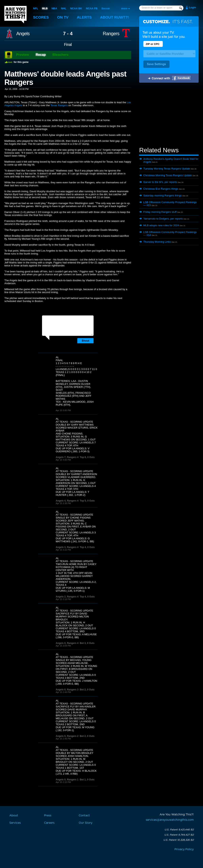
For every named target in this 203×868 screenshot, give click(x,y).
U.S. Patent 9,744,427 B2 (179, 835)
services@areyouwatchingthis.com (170, 820)
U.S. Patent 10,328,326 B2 (179, 840)
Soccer (106, 8)
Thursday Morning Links (157, 242)
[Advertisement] (169, 115)
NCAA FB (92, 8)
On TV (63, 17)
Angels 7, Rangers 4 (67, 457)
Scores (41, 17)
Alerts (85, 17)
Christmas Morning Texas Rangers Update (168, 175)
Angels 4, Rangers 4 (67, 501)
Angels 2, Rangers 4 (67, 597)
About (115, 17)
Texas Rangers (59, 105)
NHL (64, 8)
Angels (23, 34)
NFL (36, 8)
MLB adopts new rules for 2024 (161, 225)
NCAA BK (76, 8)
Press (48, 816)
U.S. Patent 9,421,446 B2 (179, 830)
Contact (84, 816)
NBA (54, 8)
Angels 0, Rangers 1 (67, 780)
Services (15, 823)
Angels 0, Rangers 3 (67, 690)
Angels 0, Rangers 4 (67, 643)
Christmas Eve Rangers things (161, 189)
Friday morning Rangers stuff (160, 212)
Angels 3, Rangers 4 (67, 547)
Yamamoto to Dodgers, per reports (163, 219)
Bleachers (61, 55)
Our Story (86, 823)
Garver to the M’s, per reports (160, 182)
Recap (41, 55)
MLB (45, 8)
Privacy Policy (184, 849)
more (124, 8)
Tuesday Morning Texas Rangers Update (167, 169)
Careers (49, 823)
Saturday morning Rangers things (163, 195)
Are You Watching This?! (15, 15)
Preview (23, 55)
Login (192, 7)
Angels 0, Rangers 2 (67, 736)
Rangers (111, 34)
